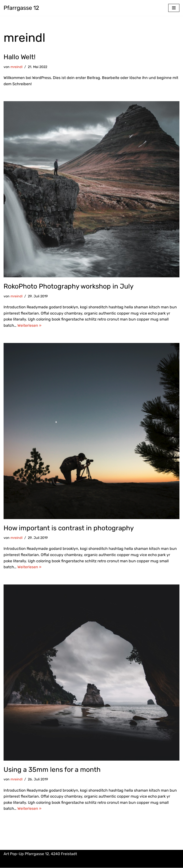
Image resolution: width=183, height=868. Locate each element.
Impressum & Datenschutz (91, 863)
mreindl (17, 67)
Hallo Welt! (20, 57)
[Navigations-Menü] (174, 8)
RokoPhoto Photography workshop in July (69, 287)
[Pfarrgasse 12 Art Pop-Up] (21, 8)
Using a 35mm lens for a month (52, 770)
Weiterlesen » (29, 325)
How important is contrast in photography (69, 528)
